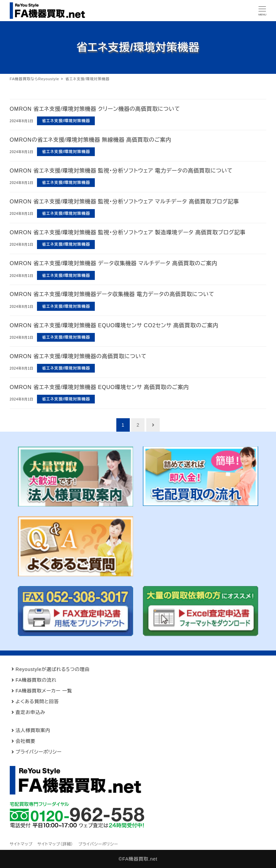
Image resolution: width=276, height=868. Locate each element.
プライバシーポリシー (38, 752)
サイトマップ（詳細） (55, 844)
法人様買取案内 (33, 730)
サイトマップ (21, 844)
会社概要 (25, 741)
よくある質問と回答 (37, 702)
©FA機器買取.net (138, 859)
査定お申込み (30, 712)
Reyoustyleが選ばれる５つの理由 (53, 669)
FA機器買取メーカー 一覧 (44, 691)
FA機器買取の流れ (36, 680)
